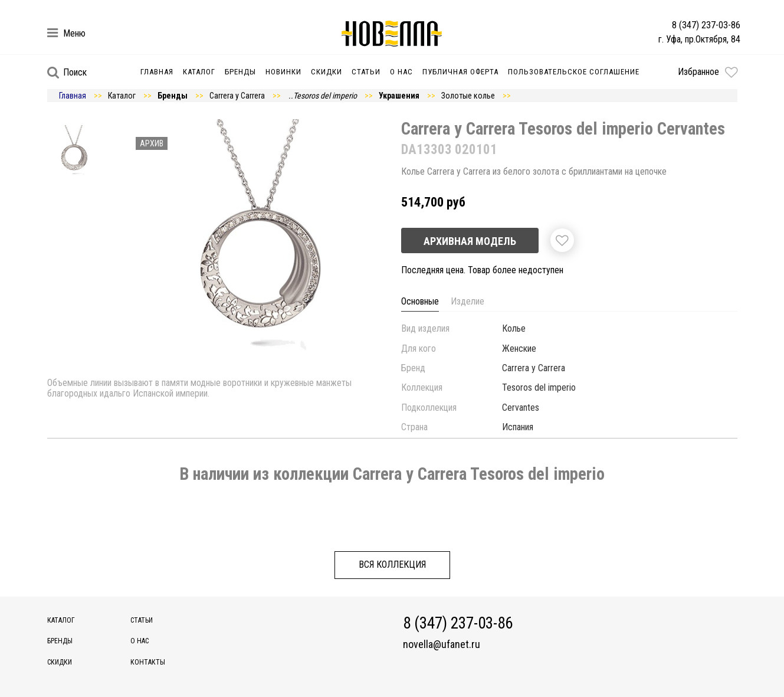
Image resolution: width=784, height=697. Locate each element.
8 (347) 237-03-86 (706, 25)
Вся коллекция (392, 565)
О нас (401, 72)
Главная (157, 72)
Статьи (366, 72)
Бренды (240, 72)
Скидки (327, 72)
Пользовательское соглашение (574, 72)
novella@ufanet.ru (442, 644)
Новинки (283, 72)
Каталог (199, 72)
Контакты (148, 662)
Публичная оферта (460, 72)
